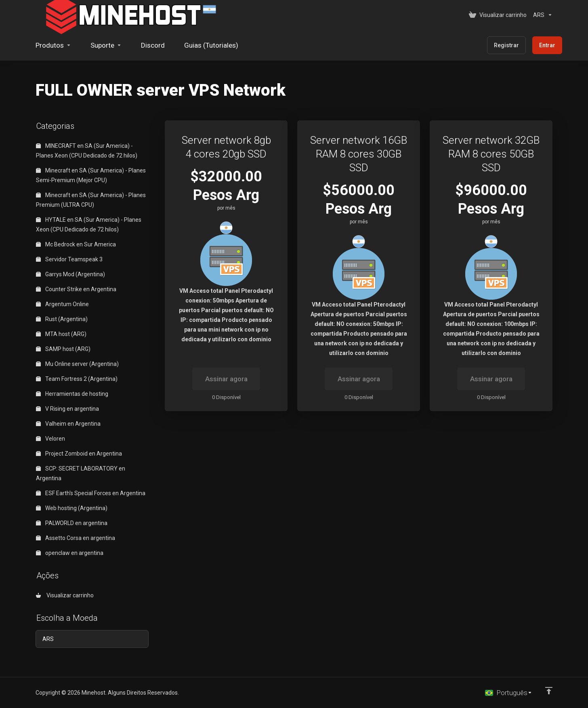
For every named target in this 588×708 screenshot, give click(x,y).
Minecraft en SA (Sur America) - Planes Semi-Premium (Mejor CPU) (91, 175)
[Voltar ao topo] (549, 691)
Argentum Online (62, 304)
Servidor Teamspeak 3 (69, 259)
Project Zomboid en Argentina (79, 454)
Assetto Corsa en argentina (76, 538)
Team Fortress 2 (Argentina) (77, 379)
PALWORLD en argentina (72, 523)
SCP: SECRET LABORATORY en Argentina (81, 473)
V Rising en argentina (67, 409)
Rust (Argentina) (62, 319)
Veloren (50, 439)
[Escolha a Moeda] (541, 15)
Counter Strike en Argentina (76, 289)
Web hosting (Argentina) (72, 508)
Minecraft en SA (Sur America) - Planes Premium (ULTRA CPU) (91, 200)
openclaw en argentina (70, 553)
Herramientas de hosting (72, 394)
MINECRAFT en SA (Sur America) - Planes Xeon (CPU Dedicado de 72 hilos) (87, 151)
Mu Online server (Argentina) (77, 364)
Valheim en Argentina (68, 424)
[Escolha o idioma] (509, 693)
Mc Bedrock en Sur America (76, 244)
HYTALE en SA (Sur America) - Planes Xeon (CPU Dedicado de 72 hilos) (89, 225)
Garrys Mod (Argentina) (70, 274)
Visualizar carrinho (65, 595)
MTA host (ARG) (61, 334)
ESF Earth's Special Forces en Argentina (91, 493)
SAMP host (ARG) (63, 349)
